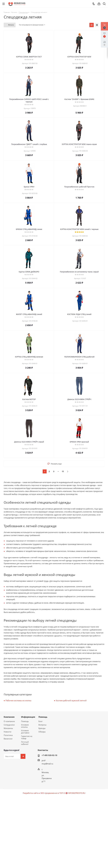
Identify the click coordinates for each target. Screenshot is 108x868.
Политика (8, 735)
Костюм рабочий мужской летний (71, 700)
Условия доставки (25, 732)
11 (63, 471)
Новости (8, 732)
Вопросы (42, 725)
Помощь (25, 721)
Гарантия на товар (27, 737)
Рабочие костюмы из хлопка (18, 700)
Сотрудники (9, 725)
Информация (28, 717)
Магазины (8, 728)
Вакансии (8, 739)
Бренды (42, 728)
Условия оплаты (25, 726)
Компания (9, 717)
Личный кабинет (25, 743)
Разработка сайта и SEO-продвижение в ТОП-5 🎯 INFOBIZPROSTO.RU (54, 793)
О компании (9, 721)
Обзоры (42, 732)
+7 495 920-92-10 (49, 755)
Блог (40, 721)
